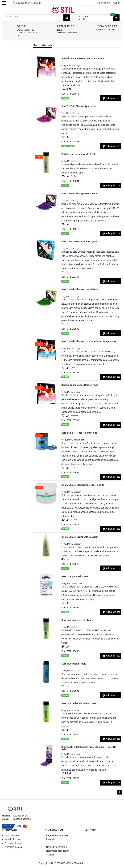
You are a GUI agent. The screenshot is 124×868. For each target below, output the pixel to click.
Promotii (50, 839)
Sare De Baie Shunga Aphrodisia (79, 106)
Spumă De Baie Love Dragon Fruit (79, 385)
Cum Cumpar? (12, 835)
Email (37, 3)
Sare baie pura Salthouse (75, 576)
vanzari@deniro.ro (22, 819)
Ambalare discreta (14, 847)
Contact (117, 3)
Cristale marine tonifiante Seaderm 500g (83, 485)
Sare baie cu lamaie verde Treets (79, 703)
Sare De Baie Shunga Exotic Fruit (79, 194)
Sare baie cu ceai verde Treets (77, 620)
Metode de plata (12, 839)
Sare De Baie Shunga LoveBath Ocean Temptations (89, 341)
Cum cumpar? (104, 3)
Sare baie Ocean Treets (74, 664)
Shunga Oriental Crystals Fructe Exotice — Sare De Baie (89, 748)
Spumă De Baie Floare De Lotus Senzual (83, 58)
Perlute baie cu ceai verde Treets (79, 154)
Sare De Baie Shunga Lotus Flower (80, 289)
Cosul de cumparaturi (57, 847)
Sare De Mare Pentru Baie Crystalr (80, 242)
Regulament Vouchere (57, 835)
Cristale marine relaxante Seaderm (80, 537)
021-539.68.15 (22, 3)
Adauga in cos (113, 98)
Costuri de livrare (13, 843)
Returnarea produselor (57, 851)
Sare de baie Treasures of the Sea (79, 433)
